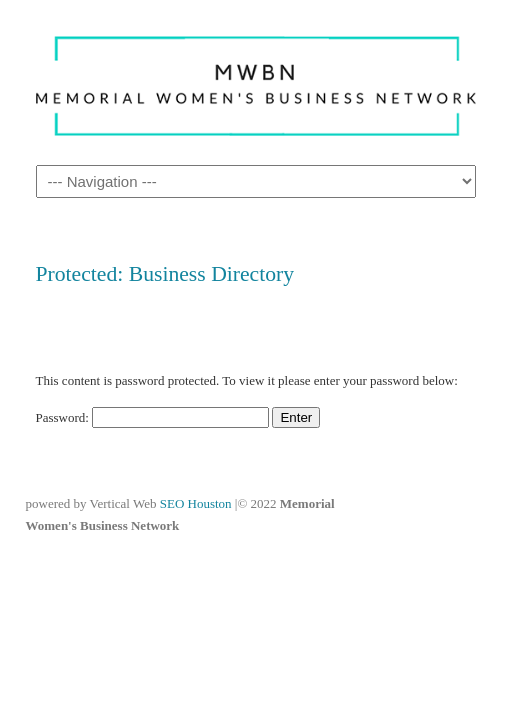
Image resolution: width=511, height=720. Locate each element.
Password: (153, 417)
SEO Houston (197, 503)
